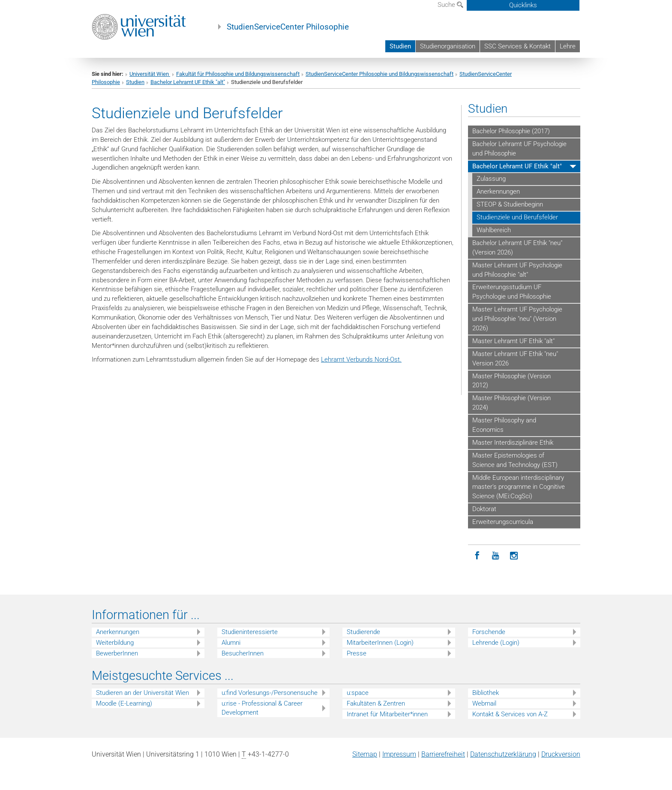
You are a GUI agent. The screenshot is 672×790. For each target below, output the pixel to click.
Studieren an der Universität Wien (142, 693)
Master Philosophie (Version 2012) (511, 381)
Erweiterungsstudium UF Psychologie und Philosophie (512, 292)
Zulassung (491, 179)
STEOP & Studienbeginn (510, 204)
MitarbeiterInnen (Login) (380, 643)
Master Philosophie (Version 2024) (511, 403)
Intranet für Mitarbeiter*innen (387, 714)
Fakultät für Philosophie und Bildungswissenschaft (238, 74)
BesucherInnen (243, 653)
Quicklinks (523, 5)
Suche (450, 5)
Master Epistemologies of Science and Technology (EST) (515, 460)
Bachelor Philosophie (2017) (511, 131)
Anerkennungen (498, 192)
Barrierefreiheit (443, 754)
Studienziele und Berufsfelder (517, 217)
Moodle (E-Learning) (124, 703)
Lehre (568, 46)
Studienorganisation (448, 46)
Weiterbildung (115, 643)
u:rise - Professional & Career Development (262, 708)
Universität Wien (150, 74)
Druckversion (561, 754)
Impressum (399, 754)
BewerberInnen (117, 653)
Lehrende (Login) (496, 643)
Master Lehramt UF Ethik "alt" (513, 341)
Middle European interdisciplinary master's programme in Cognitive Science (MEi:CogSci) (519, 487)
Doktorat (484, 509)
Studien (400, 46)
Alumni (231, 643)
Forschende (489, 632)
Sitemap (365, 754)
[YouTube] (496, 556)
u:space (358, 693)
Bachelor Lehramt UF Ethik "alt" (188, 82)
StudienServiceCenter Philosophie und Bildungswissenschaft (379, 74)
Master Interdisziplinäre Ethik (513, 443)
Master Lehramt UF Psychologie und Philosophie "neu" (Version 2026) (517, 319)
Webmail (484, 703)
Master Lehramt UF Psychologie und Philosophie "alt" (517, 270)
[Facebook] (477, 556)
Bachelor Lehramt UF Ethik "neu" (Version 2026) (517, 248)
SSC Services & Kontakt (517, 46)
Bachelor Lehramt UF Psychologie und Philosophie (519, 149)
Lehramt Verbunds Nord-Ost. (361, 359)
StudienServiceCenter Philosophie (288, 27)
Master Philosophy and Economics (504, 425)
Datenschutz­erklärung (503, 754)
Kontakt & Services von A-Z (510, 714)
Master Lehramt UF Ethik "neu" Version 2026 (515, 359)
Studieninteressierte (250, 632)
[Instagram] (514, 556)
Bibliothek (486, 693)
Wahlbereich (494, 230)
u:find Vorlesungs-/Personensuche (270, 693)
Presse (357, 653)
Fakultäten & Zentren (376, 703)
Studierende (363, 632)
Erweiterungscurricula (503, 522)
